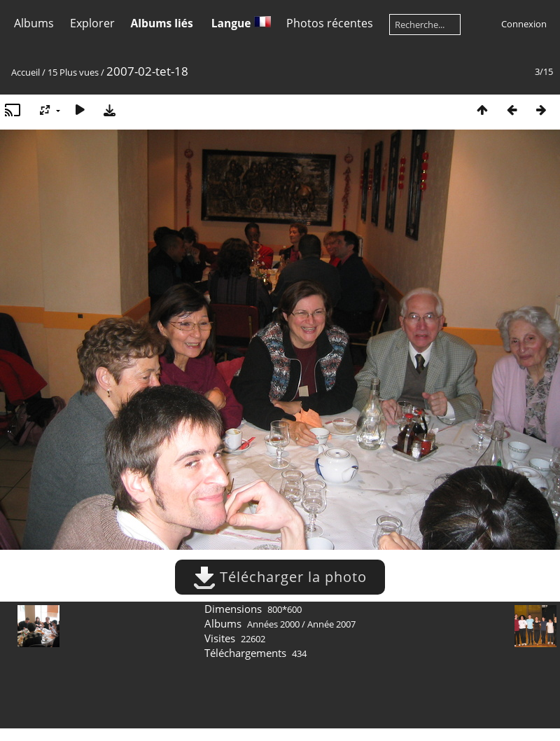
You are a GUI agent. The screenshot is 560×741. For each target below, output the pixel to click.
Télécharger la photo (280, 577)
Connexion (524, 24)
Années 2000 (273, 624)
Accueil (26, 72)
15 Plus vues (73, 72)
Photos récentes (330, 23)
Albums (34, 23)
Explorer (92, 23)
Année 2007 (331, 624)
